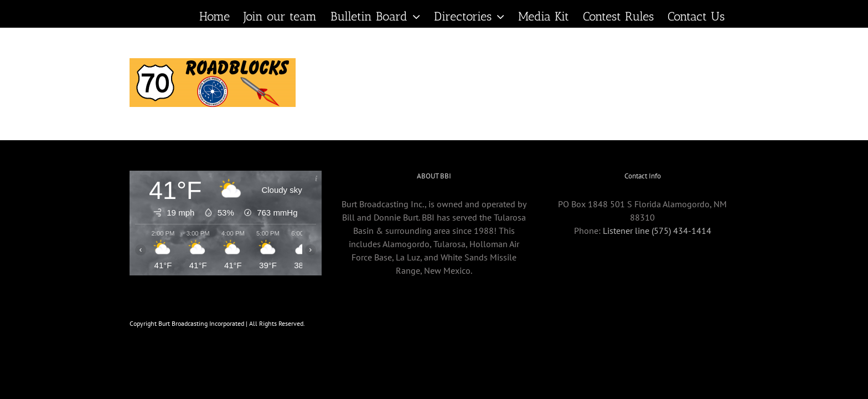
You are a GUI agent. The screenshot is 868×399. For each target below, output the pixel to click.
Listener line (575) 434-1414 (657, 231)
